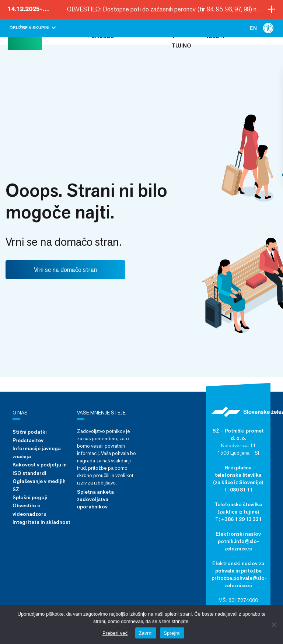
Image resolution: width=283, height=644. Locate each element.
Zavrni (146, 633)
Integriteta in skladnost (41, 522)
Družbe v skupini (33, 28)
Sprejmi (172, 633)
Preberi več (115, 633)
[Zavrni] (274, 624)
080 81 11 (241, 490)
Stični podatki (30, 432)
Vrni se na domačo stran (65, 270)
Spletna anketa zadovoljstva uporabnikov (95, 499)
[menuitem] (253, 28)
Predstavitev (28, 440)
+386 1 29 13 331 (241, 519)
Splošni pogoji (30, 497)
